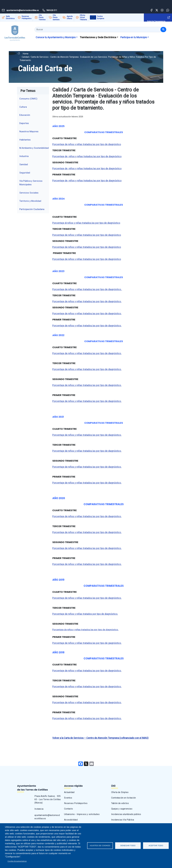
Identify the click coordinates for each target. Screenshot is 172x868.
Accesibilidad (71, 820)
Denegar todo (128, 846)
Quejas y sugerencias (122, 809)
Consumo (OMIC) (28, 99)
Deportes (24, 123)
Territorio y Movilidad (30, 201)
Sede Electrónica (10, 17)
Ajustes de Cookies (100, 846)
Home (26, 54)
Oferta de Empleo (120, 792)
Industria (24, 156)
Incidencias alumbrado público (126, 814)
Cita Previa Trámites (42, 17)
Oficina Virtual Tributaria (83, 17)
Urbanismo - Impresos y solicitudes (82, 814)
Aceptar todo (156, 846)
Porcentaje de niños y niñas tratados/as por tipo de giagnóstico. (87, 643)
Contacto (68, 809)
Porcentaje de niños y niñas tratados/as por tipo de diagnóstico (87, 144)
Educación (25, 115)
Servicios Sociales (29, 193)
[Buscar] (163, 30)
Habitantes (25, 140)
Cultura (23, 107)
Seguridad (25, 173)
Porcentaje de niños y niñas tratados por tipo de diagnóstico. (85, 614)
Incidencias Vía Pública (123, 820)
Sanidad (24, 164)
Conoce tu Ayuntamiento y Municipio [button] (56, 37)
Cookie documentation (17, 861)
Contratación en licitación (123, 798)
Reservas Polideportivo (27, 17)
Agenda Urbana (70, 17)
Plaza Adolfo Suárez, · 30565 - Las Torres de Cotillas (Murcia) (48, 799)
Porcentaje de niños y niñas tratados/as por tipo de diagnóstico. (87, 289)
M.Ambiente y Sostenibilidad (34, 148)
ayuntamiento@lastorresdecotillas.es (47, 817)
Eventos (68, 798)
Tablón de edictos (120, 803)
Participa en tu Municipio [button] (134, 37)
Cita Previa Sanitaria (56, 17)
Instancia (39, 809)
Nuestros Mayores (29, 131)
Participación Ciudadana (32, 209)
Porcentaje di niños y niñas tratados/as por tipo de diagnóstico (86, 223)
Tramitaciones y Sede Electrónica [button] (98, 37)
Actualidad (69, 792)
